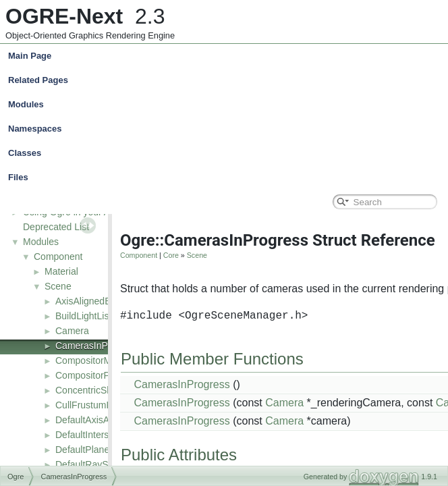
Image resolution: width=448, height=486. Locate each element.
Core (171, 255)
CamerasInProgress (97, 346)
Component (58, 256)
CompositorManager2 (101, 360)
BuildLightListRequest (101, 316)
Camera (72, 331)
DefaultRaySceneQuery (105, 464)
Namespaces (227, 129)
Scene (58, 286)
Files (227, 178)
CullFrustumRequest (99, 405)
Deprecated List (56, 227)
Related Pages (38, 80)
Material (61, 271)
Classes (227, 153)
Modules (26, 104)
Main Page (30, 56)
